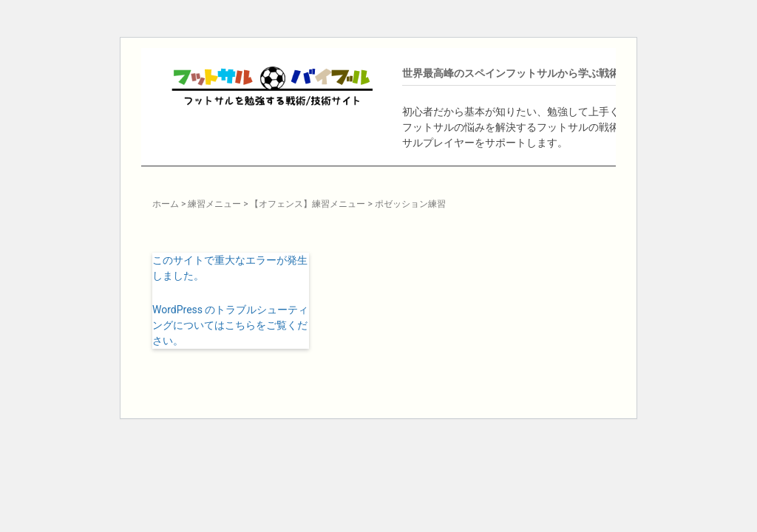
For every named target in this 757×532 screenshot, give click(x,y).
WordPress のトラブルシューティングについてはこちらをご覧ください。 (231, 325)
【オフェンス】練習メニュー (308, 204)
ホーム (166, 204)
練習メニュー (214, 204)
